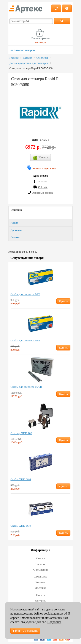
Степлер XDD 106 (21, 433)
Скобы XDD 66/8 (21, 526)
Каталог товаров (23, 50)
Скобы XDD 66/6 (21, 479)
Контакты (41, 601)
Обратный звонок (42, 193)
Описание (16, 210)
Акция (14, 223)
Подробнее (54, 622)
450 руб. (42, 187)
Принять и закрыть (25, 631)
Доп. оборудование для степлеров (29, 63)
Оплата (15, 237)
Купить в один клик (44, 169)
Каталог (28, 58)
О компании (40, 570)
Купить (41, 158)
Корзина (40, 582)
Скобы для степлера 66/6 (25, 294)
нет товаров (40, 42)
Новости (40, 564)
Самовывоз (41, 577)
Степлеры (42, 58)
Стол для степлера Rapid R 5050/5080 (31, 68)
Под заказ (41, 181)
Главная (14, 58)
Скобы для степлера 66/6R (26, 387)
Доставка (16, 230)
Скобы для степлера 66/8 (25, 340)
